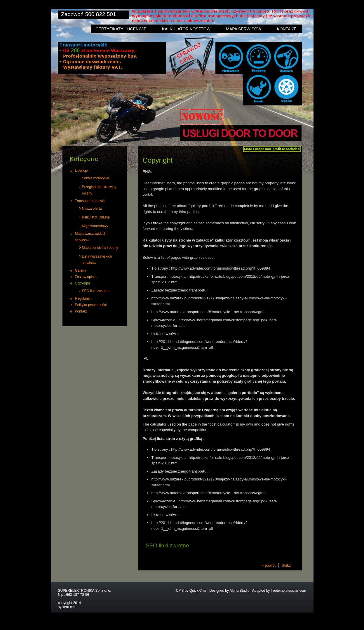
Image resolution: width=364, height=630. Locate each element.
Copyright (82, 283)
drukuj (287, 565)
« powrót (269, 565)
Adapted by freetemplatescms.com (279, 591)
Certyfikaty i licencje (121, 29)
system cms (67, 607)
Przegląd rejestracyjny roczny (99, 190)
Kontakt (286, 29)
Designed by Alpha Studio (229, 591)
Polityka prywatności (91, 305)
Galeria (81, 270)
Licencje (81, 171)
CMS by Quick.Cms (191, 591)
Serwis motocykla (96, 178)
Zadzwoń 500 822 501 (88, 14)
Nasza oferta (92, 209)
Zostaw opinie (86, 277)
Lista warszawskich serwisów (97, 260)
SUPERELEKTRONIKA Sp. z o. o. (85, 591)
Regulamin (83, 298)
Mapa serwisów (244, 29)
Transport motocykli (90, 201)
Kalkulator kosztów (186, 29)
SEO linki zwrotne (96, 291)
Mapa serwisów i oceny (100, 248)
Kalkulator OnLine (96, 217)
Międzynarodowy (95, 226)
